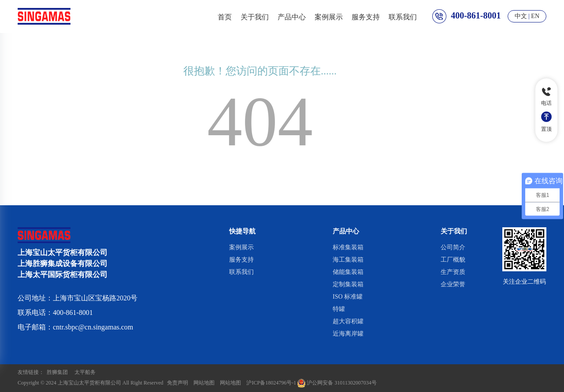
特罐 (339, 309)
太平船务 (85, 372)
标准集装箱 (348, 247)
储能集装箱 (348, 272)
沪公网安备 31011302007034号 (337, 383)
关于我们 (255, 16)
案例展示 (329, 16)
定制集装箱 (348, 284)
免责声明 (178, 383)
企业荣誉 (453, 284)
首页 (225, 16)
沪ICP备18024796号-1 (271, 383)
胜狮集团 (57, 372)
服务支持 (366, 16)
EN (535, 16)
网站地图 (204, 383)
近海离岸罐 (348, 334)
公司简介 (453, 247)
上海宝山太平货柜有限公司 (89, 383)
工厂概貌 (453, 260)
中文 (521, 16)
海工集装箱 (348, 260)
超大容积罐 (348, 321)
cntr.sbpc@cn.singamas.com (93, 327)
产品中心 (292, 16)
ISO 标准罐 (348, 297)
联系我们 (403, 16)
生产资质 (453, 272)
